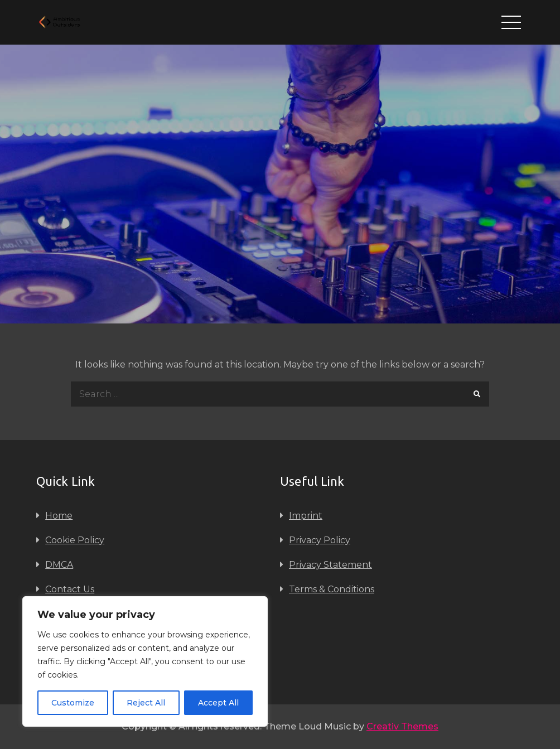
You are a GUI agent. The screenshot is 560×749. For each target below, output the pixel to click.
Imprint (306, 516)
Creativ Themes (402, 726)
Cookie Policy (75, 540)
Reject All (146, 703)
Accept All (218, 703)
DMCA (59, 565)
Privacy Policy (320, 540)
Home (59, 516)
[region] (145, 661)
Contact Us (70, 589)
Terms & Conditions (332, 589)
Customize (73, 703)
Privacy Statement (330, 565)
